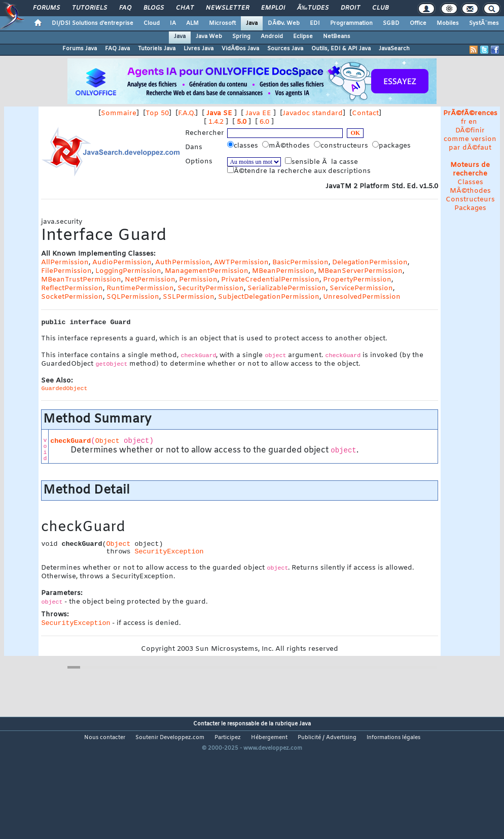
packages (392, 146)
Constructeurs (470, 200)
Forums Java (80, 49)
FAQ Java (117, 49)
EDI (315, 23)
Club (380, 8)
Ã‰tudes (313, 8)
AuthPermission (183, 263)
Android (272, 37)
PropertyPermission (357, 280)
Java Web (209, 37)
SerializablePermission (287, 288)
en (473, 122)
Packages (470, 208)
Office (418, 23)
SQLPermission (133, 297)
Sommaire (119, 113)
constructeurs (342, 146)
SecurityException (169, 552)
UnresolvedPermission (362, 297)
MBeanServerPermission (360, 271)
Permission (198, 280)
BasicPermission (300, 263)
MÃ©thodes (470, 191)
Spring (241, 37)
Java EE (258, 113)
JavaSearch (394, 49)
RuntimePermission (140, 288)
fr (464, 122)
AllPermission (65, 263)
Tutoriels (89, 8)
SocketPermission (72, 297)
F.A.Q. (187, 113)
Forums (46, 8)
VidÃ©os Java (240, 49)
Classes (470, 182)
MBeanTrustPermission (81, 280)
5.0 (242, 122)
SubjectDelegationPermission (269, 297)
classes (244, 146)
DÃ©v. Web (284, 23)
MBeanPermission (283, 271)
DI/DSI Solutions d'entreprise (93, 23)
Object (107, 441)
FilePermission (66, 271)
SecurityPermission (211, 288)
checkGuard (70, 441)
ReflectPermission (72, 288)
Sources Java (285, 49)
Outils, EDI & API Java (341, 49)
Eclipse (303, 37)
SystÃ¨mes (484, 23)
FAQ (125, 8)
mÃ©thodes (287, 146)
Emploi (273, 8)
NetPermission (150, 280)
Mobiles (448, 23)
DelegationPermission (370, 263)
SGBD (391, 23)
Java (252, 23)
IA (173, 23)
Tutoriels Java (157, 49)
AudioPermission (122, 263)
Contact (365, 113)
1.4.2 (216, 122)
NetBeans (337, 37)
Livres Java (199, 49)
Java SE (219, 113)
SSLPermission (189, 297)
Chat (185, 8)
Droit (350, 8)
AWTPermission (241, 263)
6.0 (264, 122)
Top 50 (157, 113)
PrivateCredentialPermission (270, 280)
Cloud (152, 23)
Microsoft (222, 23)
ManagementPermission (207, 271)
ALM (192, 23)
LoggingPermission (128, 271)
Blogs (154, 8)
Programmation (351, 23)
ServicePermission (361, 288)
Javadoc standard (313, 113)
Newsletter (227, 8)
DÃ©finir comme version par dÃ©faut (470, 139)
